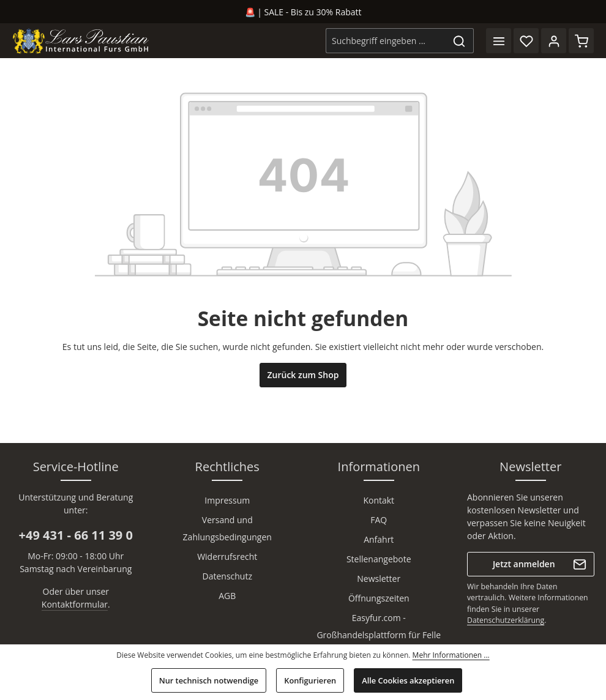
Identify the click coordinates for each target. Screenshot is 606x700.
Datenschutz (227, 576)
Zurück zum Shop (303, 375)
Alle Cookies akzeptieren (408, 680)
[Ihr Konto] (554, 41)
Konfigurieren (310, 680)
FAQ (379, 520)
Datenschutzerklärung (506, 620)
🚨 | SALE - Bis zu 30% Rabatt (303, 12)
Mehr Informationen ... (451, 655)
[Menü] (499, 41)
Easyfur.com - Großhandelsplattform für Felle (379, 626)
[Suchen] (459, 41)
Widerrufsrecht (227, 557)
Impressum (227, 500)
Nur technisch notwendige (209, 680)
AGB (227, 596)
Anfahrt (379, 539)
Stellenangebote (379, 559)
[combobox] (386, 41)
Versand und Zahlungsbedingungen (227, 528)
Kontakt (379, 500)
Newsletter (379, 579)
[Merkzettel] (526, 41)
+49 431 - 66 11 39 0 (76, 535)
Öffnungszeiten (379, 598)
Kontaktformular (75, 604)
